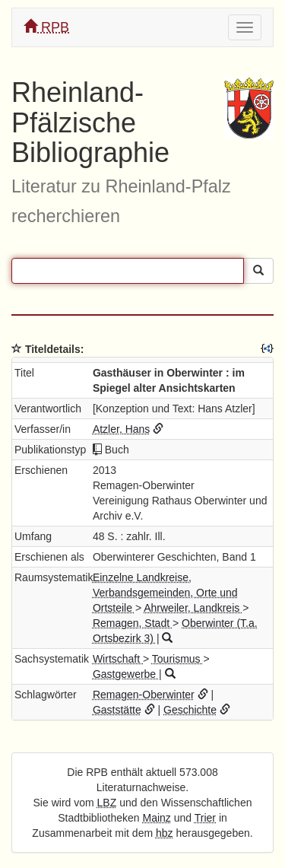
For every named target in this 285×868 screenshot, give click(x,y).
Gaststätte (117, 710)
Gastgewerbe (126, 674)
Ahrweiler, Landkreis (193, 608)
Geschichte (190, 710)
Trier (205, 818)
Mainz (157, 818)
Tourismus (178, 659)
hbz (165, 833)
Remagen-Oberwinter (144, 695)
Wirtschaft (118, 659)
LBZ (107, 803)
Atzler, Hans (121, 429)
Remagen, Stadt (133, 623)
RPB (46, 27)
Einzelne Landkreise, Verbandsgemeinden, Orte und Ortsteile (165, 593)
